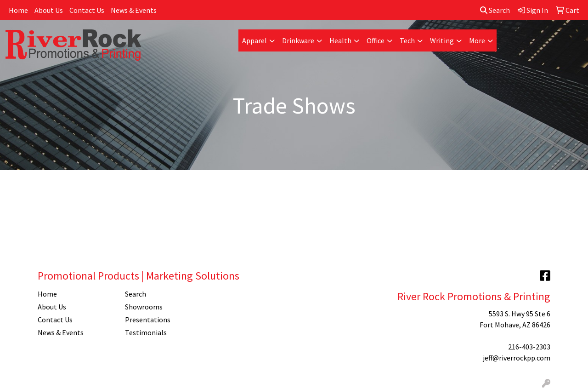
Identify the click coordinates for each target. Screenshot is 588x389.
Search (495, 10)
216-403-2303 (529, 347)
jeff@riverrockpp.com (517, 358)
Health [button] (340, 40)
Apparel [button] (254, 40)
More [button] (477, 40)
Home (18, 10)
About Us (49, 10)
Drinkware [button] (298, 40)
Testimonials (146, 332)
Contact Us (87, 10)
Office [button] (376, 40)
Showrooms (144, 307)
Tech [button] (407, 40)
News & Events (134, 10)
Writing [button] (442, 40)
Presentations (148, 320)
